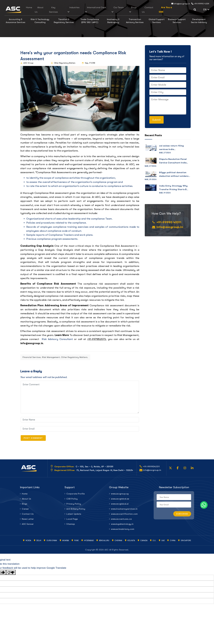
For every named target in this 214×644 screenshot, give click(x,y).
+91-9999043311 (151, 469)
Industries (79, 10)
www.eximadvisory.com (123, 531)
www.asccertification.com (124, 516)
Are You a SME (151, 10)
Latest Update (74, 516)
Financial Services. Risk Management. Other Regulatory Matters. (55, 357)
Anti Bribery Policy (76, 511)
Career (25, 511)
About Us (54, 10)
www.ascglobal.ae (120, 501)
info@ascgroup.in (181, 4)
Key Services (66, 10)
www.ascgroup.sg (120, 496)
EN (206, 10)
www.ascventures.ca (121, 521)
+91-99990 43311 (200, 4)
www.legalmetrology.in (122, 526)
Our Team (114, 10)
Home (45, 10)
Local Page (72, 521)
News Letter (28, 521)
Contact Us (136, 10)
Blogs (125, 10)
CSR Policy (72, 501)
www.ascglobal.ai (120, 506)
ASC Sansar (28, 526)
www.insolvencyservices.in (124, 511)
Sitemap (71, 526)
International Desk (96, 10)
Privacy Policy (74, 506)
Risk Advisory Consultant (57, 339)
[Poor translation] (11, 575)
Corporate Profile (75, 496)
